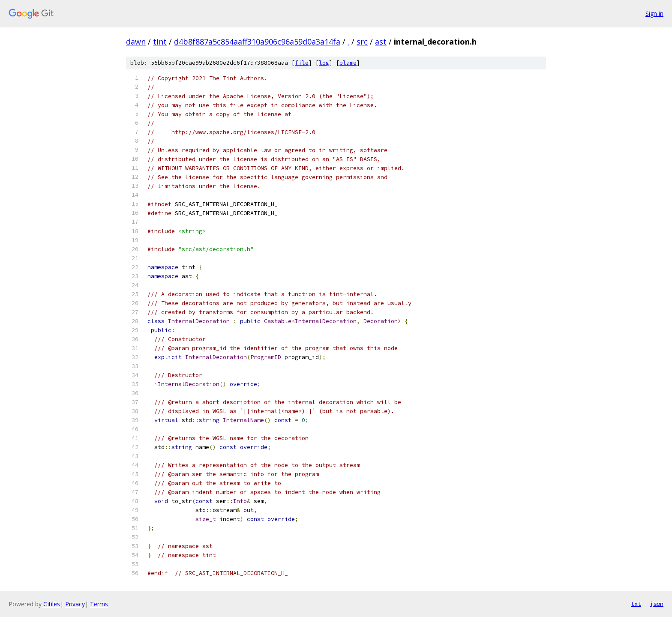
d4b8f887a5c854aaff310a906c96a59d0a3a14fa (257, 42)
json (657, 604)
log (324, 63)
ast (381, 42)
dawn (136, 42)
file (302, 63)
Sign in (654, 13)
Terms (99, 604)
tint (160, 42)
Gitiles (52, 604)
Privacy (75, 604)
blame (348, 63)
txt (636, 604)
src (362, 42)
